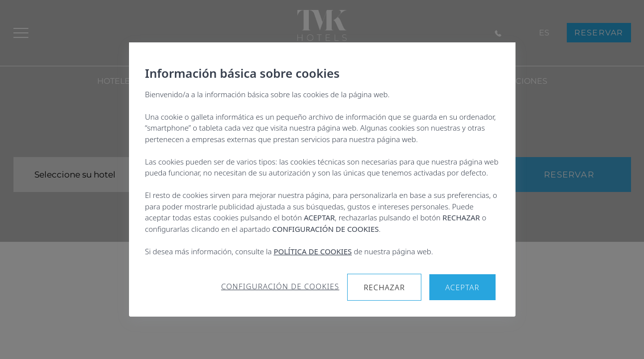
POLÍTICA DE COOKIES (313, 251)
